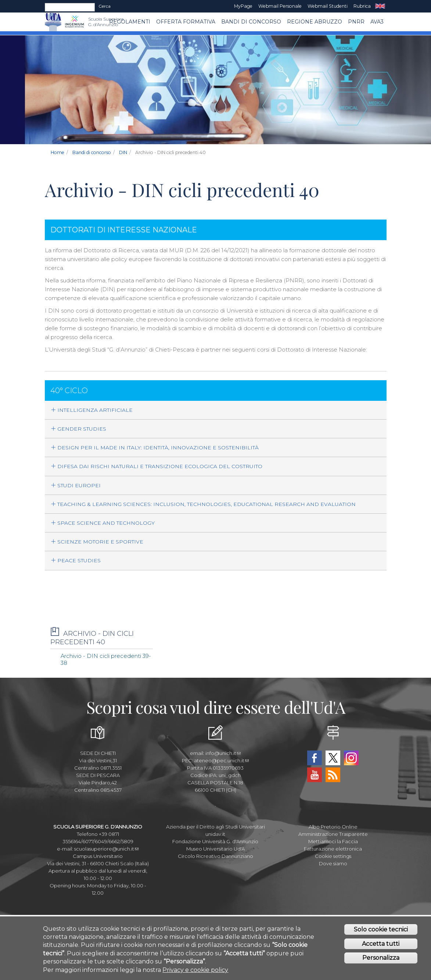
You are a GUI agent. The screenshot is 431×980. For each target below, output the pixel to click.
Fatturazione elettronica (333, 849)
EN (380, 6)
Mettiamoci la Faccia (333, 841)
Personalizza (381, 958)
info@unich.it (223, 753)
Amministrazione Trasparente (333, 834)
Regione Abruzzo (315, 22)
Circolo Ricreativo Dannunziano (215, 856)
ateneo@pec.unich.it (221, 760)
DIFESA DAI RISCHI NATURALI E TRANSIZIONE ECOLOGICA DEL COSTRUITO (157, 466)
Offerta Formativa (186, 22)
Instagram (351, 758)
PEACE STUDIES (76, 560)
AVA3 (377, 22)
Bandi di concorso (251, 22)
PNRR (356, 22)
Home (58, 152)
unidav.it (215, 834)
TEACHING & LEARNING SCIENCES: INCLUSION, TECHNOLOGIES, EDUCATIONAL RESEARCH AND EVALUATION (203, 504)
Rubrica (362, 6)
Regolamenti (130, 22)
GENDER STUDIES (78, 429)
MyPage (243, 6)
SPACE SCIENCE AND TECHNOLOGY (103, 523)
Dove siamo (333, 863)
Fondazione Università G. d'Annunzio (215, 841)
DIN (123, 152)
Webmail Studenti (328, 6)
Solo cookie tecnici (381, 929)
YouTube (315, 775)
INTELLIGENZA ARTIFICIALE (92, 410)
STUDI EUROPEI (76, 485)
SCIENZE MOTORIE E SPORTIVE (97, 542)
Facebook (315, 758)
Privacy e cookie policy (195, 970)
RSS (333, 775)
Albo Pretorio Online (333, 827)
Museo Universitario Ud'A (215, 849)
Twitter (333, 758)
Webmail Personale (280, 6)
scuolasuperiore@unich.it (106, 849)
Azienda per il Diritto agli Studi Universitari (215, 827)
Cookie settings (333, 856)
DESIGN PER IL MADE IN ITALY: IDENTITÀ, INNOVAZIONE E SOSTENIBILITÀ (155, 448)
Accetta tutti (381, 944)
